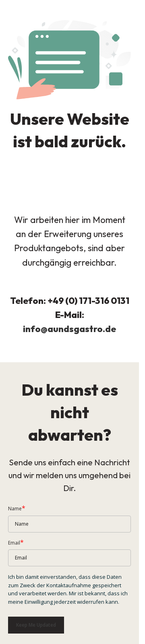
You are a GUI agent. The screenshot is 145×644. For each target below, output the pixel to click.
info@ (35, 329)
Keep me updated (36, 625)
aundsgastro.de (82, 329)
